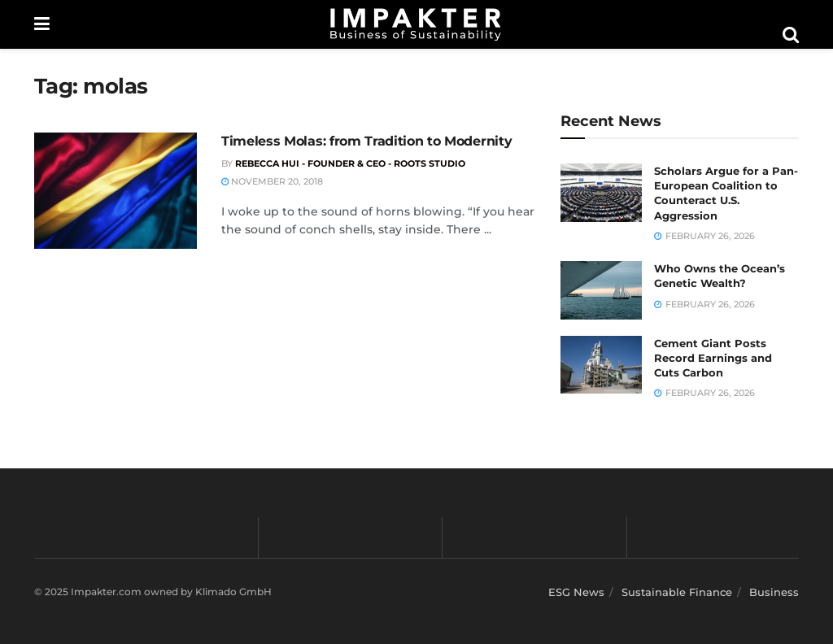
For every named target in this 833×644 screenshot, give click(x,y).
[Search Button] (791, 35)
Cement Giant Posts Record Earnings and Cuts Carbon (713, 358)
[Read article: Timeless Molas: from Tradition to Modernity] (116, 191)
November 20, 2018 (272, 181)
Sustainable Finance (677, 592)
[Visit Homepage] (416, 24)
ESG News (576, 592)
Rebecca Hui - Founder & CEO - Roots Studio (350, 163)
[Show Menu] (42, 24)
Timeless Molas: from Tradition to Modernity (366, 141)
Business (774, 592)
